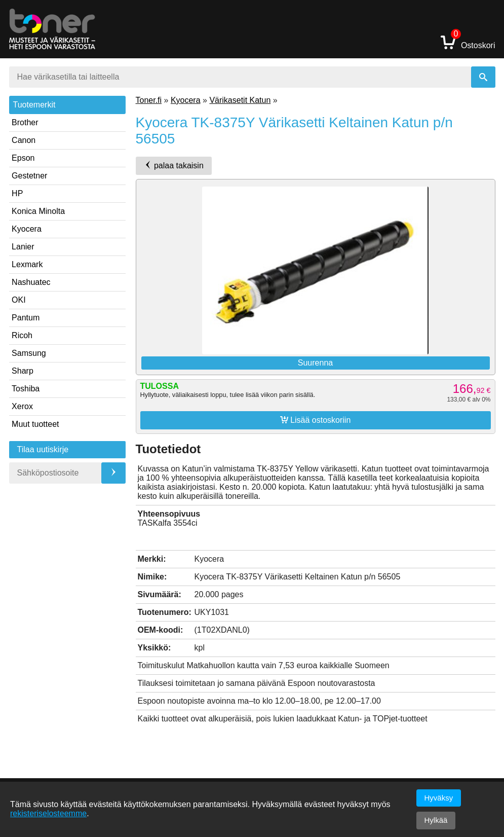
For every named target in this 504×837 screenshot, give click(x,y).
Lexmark (27, 264)
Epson (23, 158)
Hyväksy (439, 798)
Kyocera (27, 229)
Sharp (23, 371)
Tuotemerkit (34, 105)
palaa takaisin (174, 165)
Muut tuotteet (35, 424)
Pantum (26, 318)
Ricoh (22, 335)
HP (17, 193)
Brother (25, 122)
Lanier (23, 247)
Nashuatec (31, 282)
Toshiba (26, 389)
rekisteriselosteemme (48, 813)
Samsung (29, 353)
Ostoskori (468, 42)
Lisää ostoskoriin (316, 420)
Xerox (22, 406)
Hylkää (436, 820)
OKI (19, 300)
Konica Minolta (38, 211)
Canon (24, 140)
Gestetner (29, 176)
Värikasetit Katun (240, 100)
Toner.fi (149, 100)
